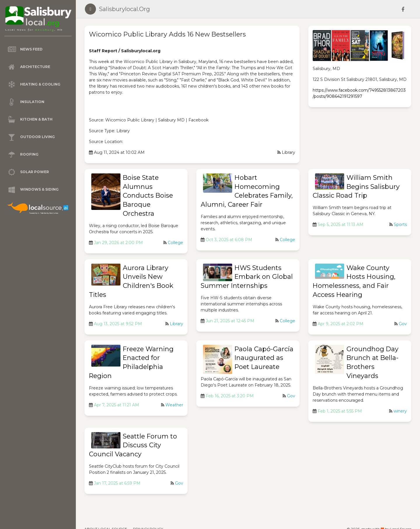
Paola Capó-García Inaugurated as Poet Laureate (264, 358)
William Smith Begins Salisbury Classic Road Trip (356, 187)
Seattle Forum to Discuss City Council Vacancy (133, 445)
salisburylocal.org (124, 9)
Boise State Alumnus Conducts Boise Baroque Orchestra (148, 196)
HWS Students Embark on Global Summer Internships (247, 277)
